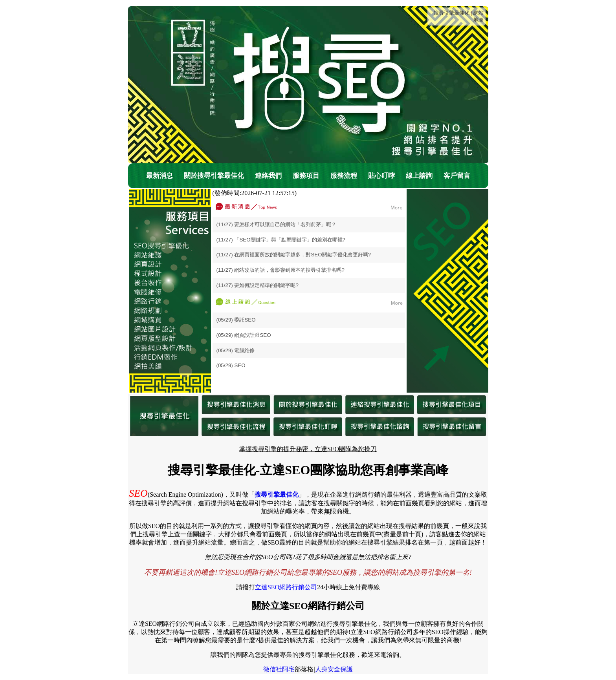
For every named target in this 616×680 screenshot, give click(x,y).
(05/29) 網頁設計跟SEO (244, 335)
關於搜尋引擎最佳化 (214, 176)
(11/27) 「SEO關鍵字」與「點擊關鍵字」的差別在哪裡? (281, 240)
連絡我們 (268, 176)
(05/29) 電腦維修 (236, 350)
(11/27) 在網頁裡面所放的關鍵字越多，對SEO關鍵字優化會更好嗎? (294, 255)
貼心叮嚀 (381, 176)
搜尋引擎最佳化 (452, 13)
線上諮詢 (419, 176)
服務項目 (306, 176)
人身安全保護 (334, 669)
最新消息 (159, 176)
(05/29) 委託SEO (236, 320)
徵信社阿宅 (279, 669)
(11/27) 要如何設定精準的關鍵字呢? (258, 285)
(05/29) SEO (231, 365)
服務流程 (344, 176)
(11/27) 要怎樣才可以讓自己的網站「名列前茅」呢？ (277, 224)
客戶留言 (457, 176)
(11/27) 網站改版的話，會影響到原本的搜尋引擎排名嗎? (280, 270)
